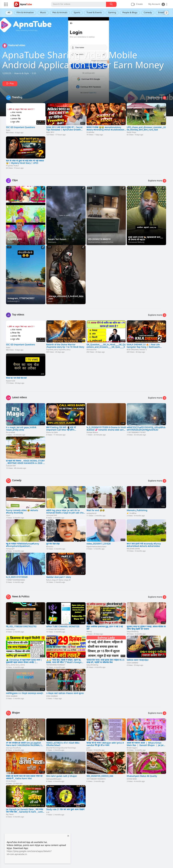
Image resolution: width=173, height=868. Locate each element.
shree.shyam (11, 781)
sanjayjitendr (92, 513)
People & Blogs (130, 13)
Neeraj (89, 632)
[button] (158, 4)
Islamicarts (52, 242)
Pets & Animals (60, 13)
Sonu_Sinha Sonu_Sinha (15, 665)
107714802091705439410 (96, 779)
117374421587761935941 (56, 630)
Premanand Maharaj (136, 242)
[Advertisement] (86, 844)
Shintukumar (92, 350)
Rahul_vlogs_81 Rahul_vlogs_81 (58, 580)
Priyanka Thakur (12, 166)
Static (8, 130)
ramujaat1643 (52, 515)
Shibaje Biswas (92, 432)
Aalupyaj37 (10, 549)
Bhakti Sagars (132, 748)
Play (10, 83)
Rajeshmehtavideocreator (97, 547)
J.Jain (88, 748)
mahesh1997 (11, 466)
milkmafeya (11, 630)
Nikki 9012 (50, 132)
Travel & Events (94, 13)
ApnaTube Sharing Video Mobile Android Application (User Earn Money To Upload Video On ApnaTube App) (83, 66)
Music (43, 13)
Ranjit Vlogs (131, 132)
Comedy (148, 13)
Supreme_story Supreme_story (58, 350)
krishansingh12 (14, 301)
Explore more (157, 98)
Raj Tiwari (10, 815)
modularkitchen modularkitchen (101, 242)
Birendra (50, 547)
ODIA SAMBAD (132, 663)
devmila (11, 242)
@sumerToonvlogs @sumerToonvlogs (61, 748)
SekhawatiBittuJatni (54, 779)
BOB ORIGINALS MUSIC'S (137, 350)
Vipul (8, 515)
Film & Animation (25, 13)
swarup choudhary (13, 748)
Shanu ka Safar (52, 432)
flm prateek (11, 432)
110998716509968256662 (15, 580)
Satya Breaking (133, 632)
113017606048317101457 (136, 432)
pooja (50, 301)
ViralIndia (90, 132)
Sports (77, 13)
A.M (48, 812)
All (9, 13)
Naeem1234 (11, 381)
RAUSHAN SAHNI (133, 549)
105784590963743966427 (56, 665)
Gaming (112, 13)
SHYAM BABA (132, 779)
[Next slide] (166, 13)
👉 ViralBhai (132, 513)
